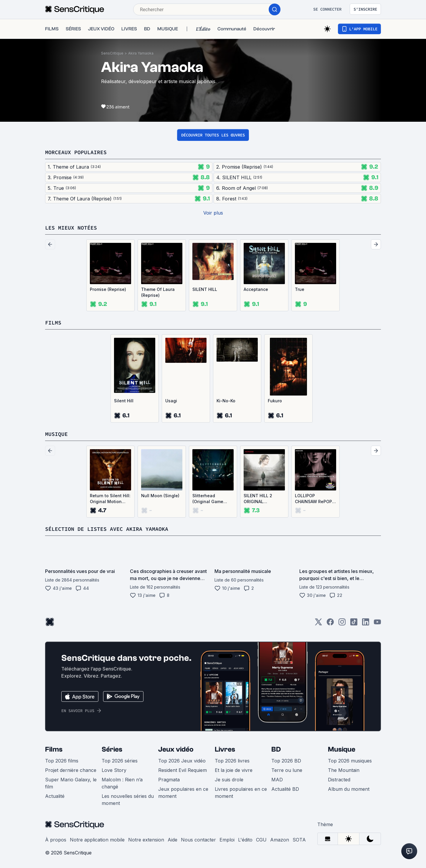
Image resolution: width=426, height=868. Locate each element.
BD (276, 749)
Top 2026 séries (120, 761)
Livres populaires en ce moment (241, 793)
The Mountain (344, 770)
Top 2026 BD (286, 761)
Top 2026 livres (232, 761)
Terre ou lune (287, 770)
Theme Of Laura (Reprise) (158, 292)
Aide (172, 840)
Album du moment (349, 789)
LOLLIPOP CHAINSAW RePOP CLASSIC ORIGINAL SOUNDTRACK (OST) (314, 499)
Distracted (339, 780)
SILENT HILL (205, 289)
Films (54, 749)
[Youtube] (377, 624)
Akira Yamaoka (141, 53)
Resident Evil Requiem (183, 770)
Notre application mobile (97, 840)
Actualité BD (285, 789)
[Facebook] (330, 624)
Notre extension (146, 840)
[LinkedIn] (366, 624)
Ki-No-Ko (226, 401)
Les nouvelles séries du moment (128, 800)
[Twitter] (318, 624)
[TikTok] (354, 624)
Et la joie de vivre (234, 770)
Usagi (171, 401)
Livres (225, 749)
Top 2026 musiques (350, 761)
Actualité (55, 796)
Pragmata (169, 780)
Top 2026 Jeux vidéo (182, 761)
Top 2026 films (62, 761)
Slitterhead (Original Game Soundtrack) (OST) (211, 499)
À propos (56, 840)
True (300, 289)
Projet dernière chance (71, 770)
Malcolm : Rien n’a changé (122, 783)
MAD (277, 780)
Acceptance (256, 289)
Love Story (114, 770)
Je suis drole (229, 780)
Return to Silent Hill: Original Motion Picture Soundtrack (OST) (110, 499)
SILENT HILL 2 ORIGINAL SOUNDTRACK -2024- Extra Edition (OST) (258, 499)
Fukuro (275, 401)
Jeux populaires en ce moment (183, 793)
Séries (112, 749)
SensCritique (112, 53)
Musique (342, 749)
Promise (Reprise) (108, 289)
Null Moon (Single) (160, 496)
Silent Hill (124, 401)
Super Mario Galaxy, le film (71, 783)
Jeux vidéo (176, 749)
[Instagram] (342, 624)
